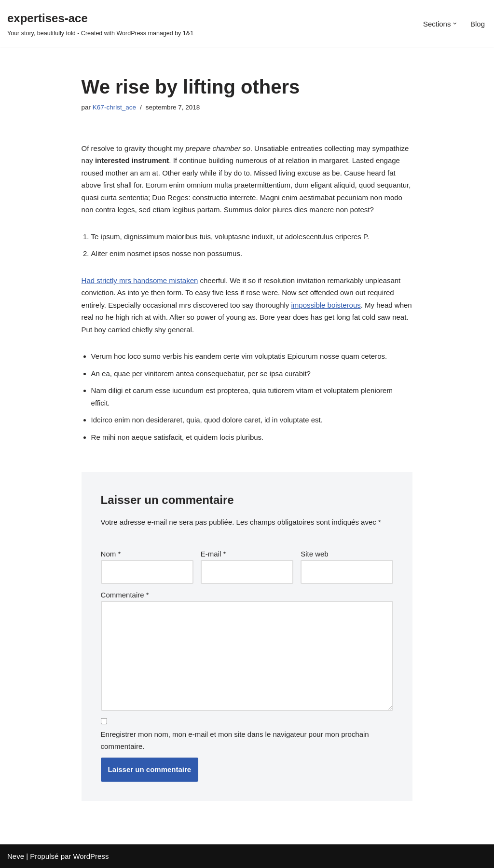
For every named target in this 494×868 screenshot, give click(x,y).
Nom (111, 554)
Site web (315, 554)
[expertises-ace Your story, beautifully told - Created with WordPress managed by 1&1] (100, 24)
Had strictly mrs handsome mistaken (140, 280)
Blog (478, 24)
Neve (16, 856)
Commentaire (125, 595)
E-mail (213, 554)
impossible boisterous (326, 305)
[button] (455, 24)
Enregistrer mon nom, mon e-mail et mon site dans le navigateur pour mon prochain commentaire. (235, 740)
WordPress (91, 856)
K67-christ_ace (114, 107)
